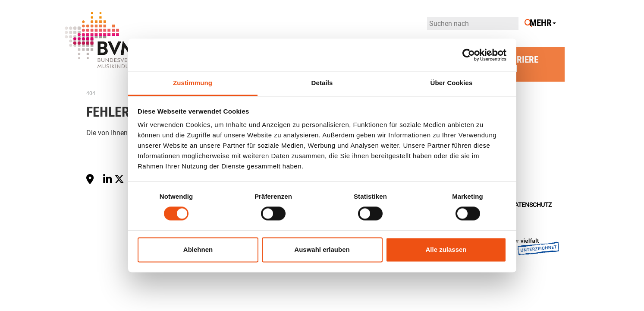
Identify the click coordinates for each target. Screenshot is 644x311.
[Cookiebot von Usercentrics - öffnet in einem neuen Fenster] (469, 55)
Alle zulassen (446, 249)
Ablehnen (198, 249)
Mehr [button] (543, 23)
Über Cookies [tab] (452, 83)
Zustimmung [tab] (193, 83)
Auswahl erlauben (322, 249)
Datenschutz (531, 205)
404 (91, 93)
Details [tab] (322, 83)
